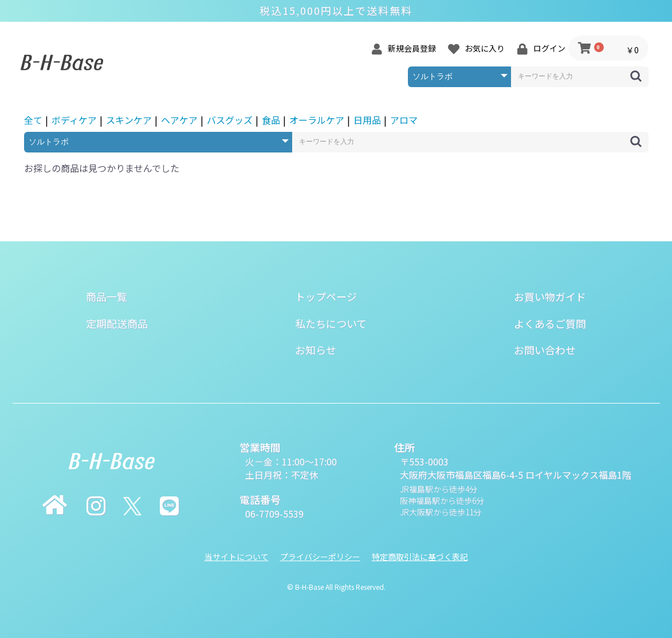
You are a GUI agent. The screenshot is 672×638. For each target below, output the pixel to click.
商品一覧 (107, 296)
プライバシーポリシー (320, 557)
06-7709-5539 (274, 514)
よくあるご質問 (550, 323)
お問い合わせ (545, 350)
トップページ (326, 296)
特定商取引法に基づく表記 (420, 557)
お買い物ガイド (550, 296)
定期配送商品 (117, 323)
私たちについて (331, 323)
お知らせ (316, 350)
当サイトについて (237, 557)
